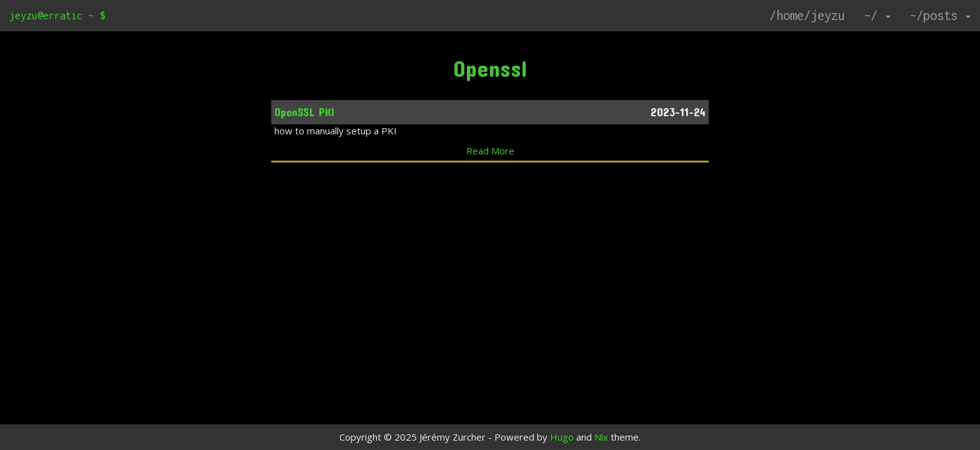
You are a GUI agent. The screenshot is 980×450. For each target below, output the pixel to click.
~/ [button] (877, 15)
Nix (601, 437)
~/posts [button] (940, 15)
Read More (490, 151)
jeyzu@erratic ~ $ (57, 16)
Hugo (562, 437)
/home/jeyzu (807, 15)
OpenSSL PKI (304, 112)
